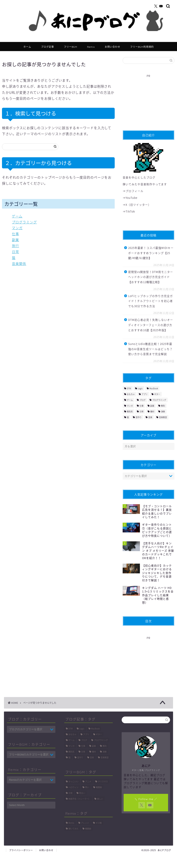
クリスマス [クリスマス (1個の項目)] (103, 781)
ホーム (27, 47)
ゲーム (17, 216)
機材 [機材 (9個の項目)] (152, 411)
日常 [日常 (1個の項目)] (70, 793)
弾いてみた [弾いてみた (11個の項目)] (73, 829)
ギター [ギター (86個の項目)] (157, 394)
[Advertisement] (147, 100)
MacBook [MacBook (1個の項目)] (154, 388)
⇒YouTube (130, 198)
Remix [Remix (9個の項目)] (71, 823)
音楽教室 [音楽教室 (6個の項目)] (163, 417)
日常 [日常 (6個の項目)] (141, 411)
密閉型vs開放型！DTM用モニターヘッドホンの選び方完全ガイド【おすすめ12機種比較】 (151, 277)
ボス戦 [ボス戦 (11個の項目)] (99, 823)
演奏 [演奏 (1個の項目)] (163, 411)
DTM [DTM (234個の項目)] (129, 388)
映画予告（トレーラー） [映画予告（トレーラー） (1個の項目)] (79, 799)
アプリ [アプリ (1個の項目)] (144, 394)
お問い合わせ (113, 47)
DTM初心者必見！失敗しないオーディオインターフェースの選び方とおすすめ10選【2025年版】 (151, 325)
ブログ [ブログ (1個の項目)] (142, 400)
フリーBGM (71, 47)
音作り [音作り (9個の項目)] (139, 417)
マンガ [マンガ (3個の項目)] (130, 406)
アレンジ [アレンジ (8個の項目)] (85, 823)
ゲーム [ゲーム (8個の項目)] (130, 400)
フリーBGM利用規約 (142, 47)
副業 (15, 240)
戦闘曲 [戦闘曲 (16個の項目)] (88, 829)
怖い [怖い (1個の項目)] (87, 787)
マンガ (17, 228)
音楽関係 (19, 264)
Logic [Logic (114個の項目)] (140, 388)
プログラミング (24, 222)
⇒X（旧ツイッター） (137, 205)
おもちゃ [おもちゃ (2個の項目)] (131, 394)
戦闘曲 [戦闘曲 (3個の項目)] (99, 787)
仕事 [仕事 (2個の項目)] (141, 406)
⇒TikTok (129, 211)
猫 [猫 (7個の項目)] (128, 417)
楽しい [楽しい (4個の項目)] (100, 799)
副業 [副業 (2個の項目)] (152, 406)
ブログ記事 (48, 47)
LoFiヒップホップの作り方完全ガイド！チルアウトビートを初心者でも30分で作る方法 (151, 301)
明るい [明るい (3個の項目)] (82, 793)
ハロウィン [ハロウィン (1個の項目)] (73, 787)
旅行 (15, 246)
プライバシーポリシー (21, 850)
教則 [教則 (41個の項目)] (163, 406)
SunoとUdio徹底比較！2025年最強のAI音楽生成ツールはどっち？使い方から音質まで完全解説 (150, 349)
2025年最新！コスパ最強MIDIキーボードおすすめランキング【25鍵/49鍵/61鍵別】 (151, 253)
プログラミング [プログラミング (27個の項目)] (159, 400)
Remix (91, 47)
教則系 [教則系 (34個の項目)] (130, 411)
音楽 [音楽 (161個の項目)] (150, 417)
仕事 (15, 234)
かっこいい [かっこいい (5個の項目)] (73, 781)
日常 (15, 252)
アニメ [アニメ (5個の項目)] (88, 781)
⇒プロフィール (133, 191)
